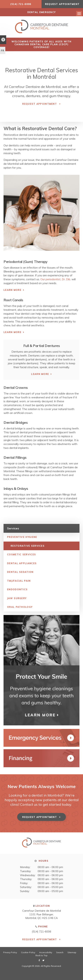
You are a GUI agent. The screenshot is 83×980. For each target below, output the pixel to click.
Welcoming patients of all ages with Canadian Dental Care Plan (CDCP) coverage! (41, 44)
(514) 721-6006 (21, 4)
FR (3, 51)
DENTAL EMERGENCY (42, 12)
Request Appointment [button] (62, 4)
